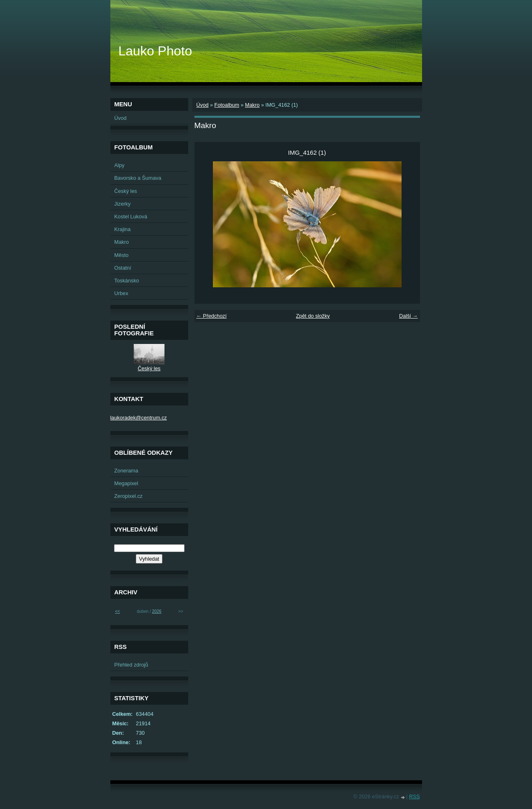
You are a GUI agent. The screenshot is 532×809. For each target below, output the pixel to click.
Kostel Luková (131, 217)
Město (122, 255)
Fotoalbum (227, 105)
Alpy (120, 165)
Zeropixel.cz (129, 496)
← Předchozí (212, 316)
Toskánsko (127, 281)
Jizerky (123, 204)
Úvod (203, 105)
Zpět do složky (313, 316)
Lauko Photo (155, 51)
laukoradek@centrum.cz (139, 418)
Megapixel (126, 483)
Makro (252, 105)
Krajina (123, 229)
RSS (414, 796)
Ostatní (123, 268)
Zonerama (126, 471)
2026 (157, 611)
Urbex (121, 293)
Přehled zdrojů (131, 665)
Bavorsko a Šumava (138, 178)
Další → (409, 316)
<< (118, 611)
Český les (126, 191)
